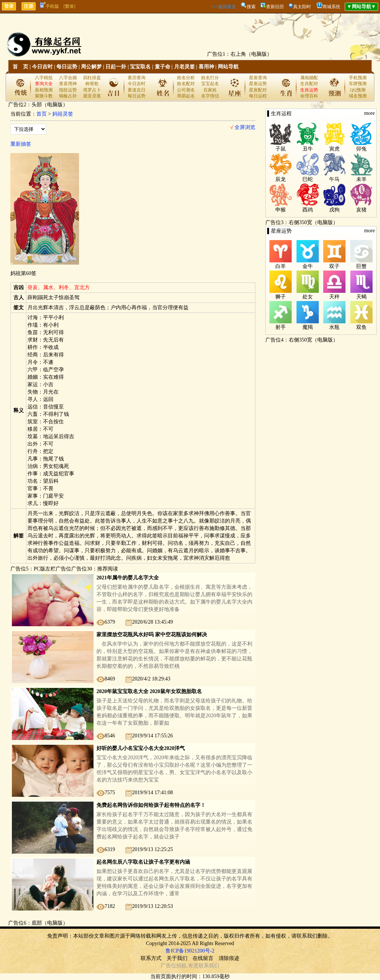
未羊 (361, 179)
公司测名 (186, 90)
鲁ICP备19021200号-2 (190, 951)
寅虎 (334, 149)
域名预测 (358, 96)
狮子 (281, 297)
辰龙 (281, 179)
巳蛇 (308, 179)
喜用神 (206, 67)
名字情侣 (210, 96)
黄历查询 (137, 78)
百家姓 (210, 90)
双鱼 (361, 327)
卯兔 (361, 149)
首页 (42, 114)
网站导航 (228, 67)
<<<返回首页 (223, 7)
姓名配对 (186, 84)
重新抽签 (21, 144)
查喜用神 (68, 84)
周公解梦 (91, 67)
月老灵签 (184, 67)
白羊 (281, 266)
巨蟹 (361, 266)
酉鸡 (308, 210)
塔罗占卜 (92, 90)
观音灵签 (92, 96)
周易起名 (186, 96)
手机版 (50, 6)
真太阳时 (302, 7)
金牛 (308, 266)
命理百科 (309, 96)
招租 (181, 966)
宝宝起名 (210, 84)
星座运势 (258, 84)
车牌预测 (358, 84)
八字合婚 (68, 78)
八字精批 (44, 78)
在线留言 (203, 958)
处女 (308, 297)
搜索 (251, 7)
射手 (281, 327)
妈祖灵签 (63, 114)
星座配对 (258, 90)
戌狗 (334, 210)
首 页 (20, 67)
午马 (334, 179)
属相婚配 (309, 78)
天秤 (334, 297)
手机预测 (358, 78)
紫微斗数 (44, 96)
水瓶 (334, 327)
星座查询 (258, 78)
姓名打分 (210, 78)
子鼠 (281, 149)
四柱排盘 (92, 78)
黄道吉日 (137, 90)
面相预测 (44, 90)
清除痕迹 (229, 958)
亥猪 (361, 210)
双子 (334, 266)
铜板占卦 (68, 96)
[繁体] (69, 6)
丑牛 (308, 149)
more (369, 113)
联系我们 (209, 966)
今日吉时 (42, 67)
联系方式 (151, 958)
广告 (166, 966)
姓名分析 (186, 78)
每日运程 (258, 96)
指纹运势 (68, 90)
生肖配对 (309, 84)
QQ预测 (358, 90)
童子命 (163, 67)
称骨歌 (92, 84)
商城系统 (331, 7)
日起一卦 (116, 67)
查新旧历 (275, 7)
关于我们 (177, 958)
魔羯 (308, 327)
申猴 (281, 210)
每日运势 (67, 67)
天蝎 (361, 297)
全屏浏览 (243, 127)
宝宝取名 (140, 67)
